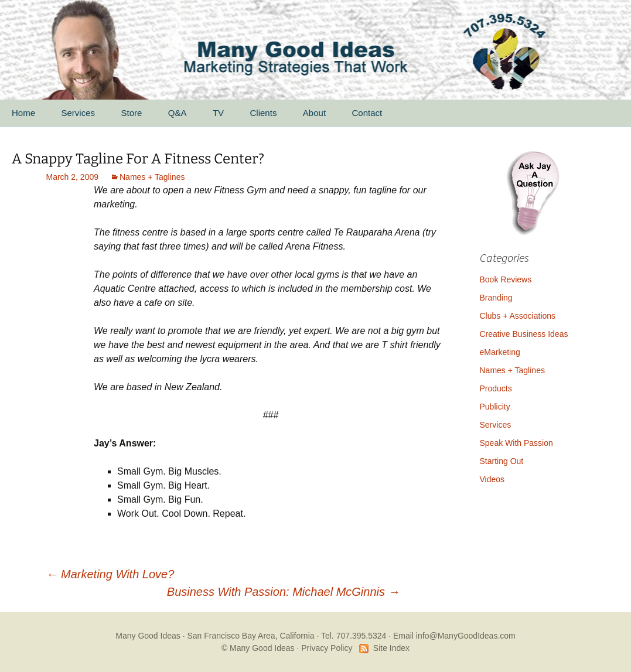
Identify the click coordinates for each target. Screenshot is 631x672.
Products (496, 388)
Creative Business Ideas (524, 334)
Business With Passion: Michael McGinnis (284, 592)
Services (78, 113)
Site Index (391, 648)
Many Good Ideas (148, 636)
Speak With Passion (516, 443)
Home (23, 113)
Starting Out (502, 461)
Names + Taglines (152, 177)
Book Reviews (506, 279)
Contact (367, 113)
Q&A (178, 113)
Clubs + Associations (518, 316)
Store (131, 113)
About (314, 113)
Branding (496, 298)
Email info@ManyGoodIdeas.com (454, 636)
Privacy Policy (327, 648)
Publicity (495, 407)
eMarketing (500, 352)
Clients (264, 113)
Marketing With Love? (110, 574)
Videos (492, 479)
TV (218, 113)
